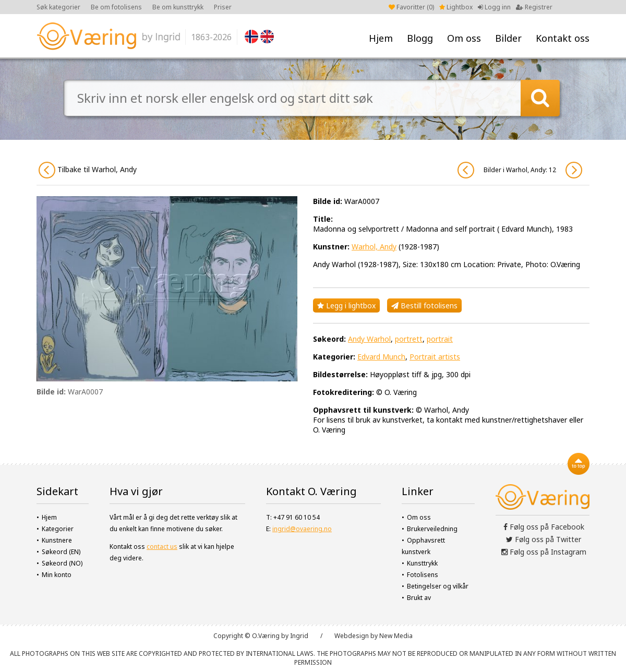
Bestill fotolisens (424, 305)
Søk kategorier (58, 7)
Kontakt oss (563, 38)
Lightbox (456, 7)
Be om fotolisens (116, 7)
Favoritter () (411, 7)
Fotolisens (423, 575)
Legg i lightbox (346, 305)
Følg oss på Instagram (544, 552)
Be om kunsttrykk (178, 7)
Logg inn (494, 7)
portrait (440, 339)
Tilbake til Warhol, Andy (88, 170)
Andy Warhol (369, 339)
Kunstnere (57, 540)
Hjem (381, 38)
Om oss (464, 38)
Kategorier (58, 529)
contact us (162, 547)
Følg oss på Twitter (544, 539)
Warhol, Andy (374, 247)
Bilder (508, 38)
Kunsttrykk (422, 563)
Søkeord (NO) (62, 563)
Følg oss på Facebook (544, 527)
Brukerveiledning (432, 529)
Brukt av (419, 598)
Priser (223, 7)
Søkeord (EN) (61, 552)
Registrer (534, 7)
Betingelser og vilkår (438, 586)
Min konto (57, 575)
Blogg (420, 38)
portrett (409, 339)
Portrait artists (435, 357)
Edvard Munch (381, 357)
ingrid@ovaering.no (302, 529)
